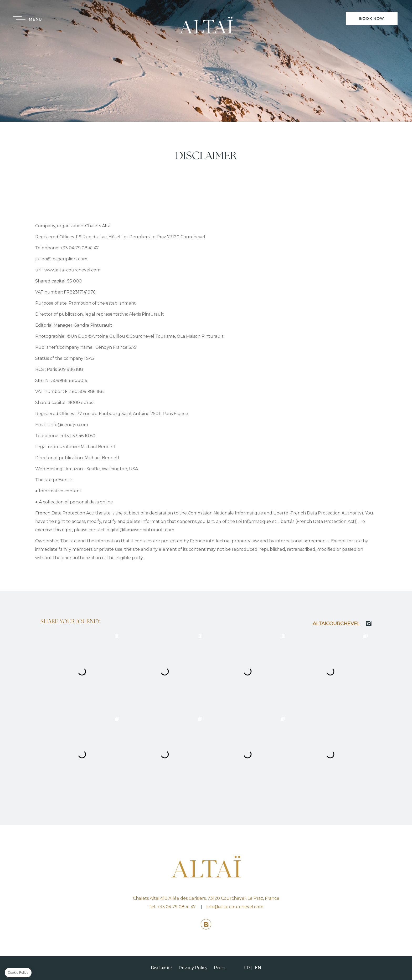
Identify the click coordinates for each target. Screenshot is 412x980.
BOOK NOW (372, 18)
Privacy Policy (193, 968)
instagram (206, 924)
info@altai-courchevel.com (235, 907)
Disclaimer (162, 968)
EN (258, 968)
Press (220, 968)
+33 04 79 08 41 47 (176, 907)
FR (247, 968)
